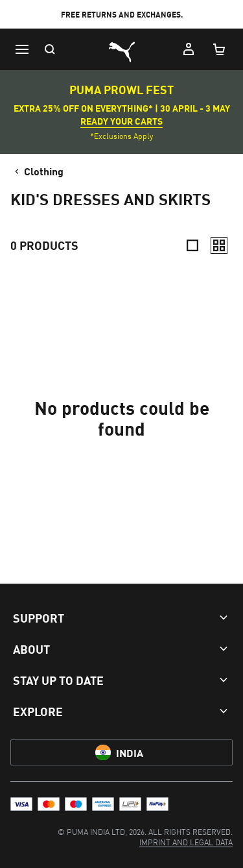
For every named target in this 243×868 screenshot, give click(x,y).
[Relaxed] (219, 245)
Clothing (38, 171)
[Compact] (192, 245)
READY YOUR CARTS (121, 121)
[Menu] (22, 49)
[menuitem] (186, 842)
